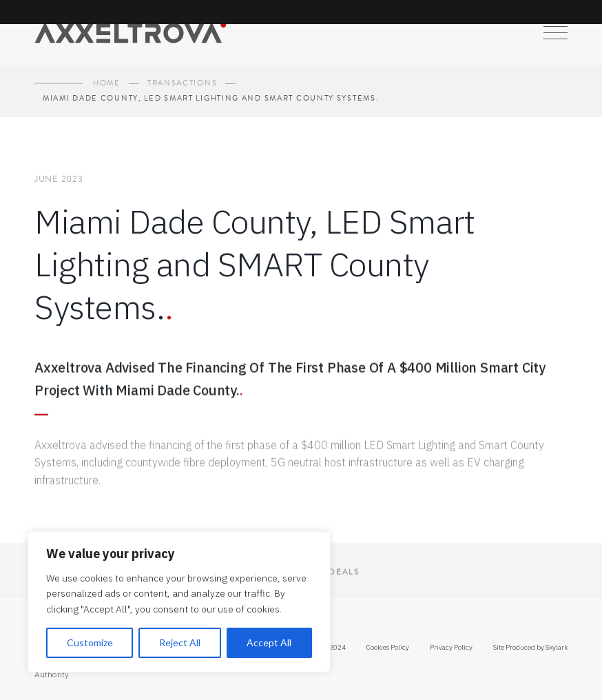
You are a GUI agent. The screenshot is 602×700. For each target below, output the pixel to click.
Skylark (557, 647)
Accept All (269, 642)
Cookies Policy (388, 647)
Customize (90, 642)
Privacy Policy (451, 647)
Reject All (180, 642)
